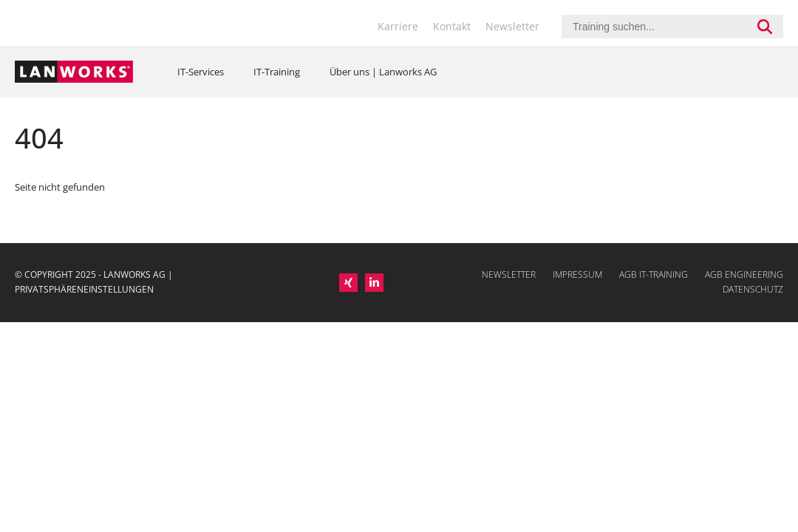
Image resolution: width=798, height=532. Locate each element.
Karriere (398, 26)
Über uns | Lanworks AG (383, 72)
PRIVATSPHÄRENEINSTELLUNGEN (84, 289)
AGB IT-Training (654, 274)
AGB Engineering (744, 274)
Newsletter (512, 26)
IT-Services (201, 72)
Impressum (577, 274)
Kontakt (452, 26)
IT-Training (277, 72)
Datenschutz (753, 289)
